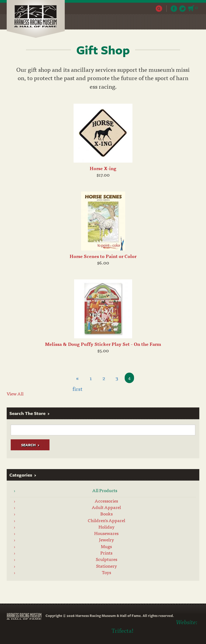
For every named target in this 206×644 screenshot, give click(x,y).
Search (159, 9)
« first (77, 378)
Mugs (106, 546)
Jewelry (106, 540)
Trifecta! (123, 630)
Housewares (106, 533)
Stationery (106, 566)
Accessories (106, 501)
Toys (106, 572)
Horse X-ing (103, 168)
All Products (105, 490)
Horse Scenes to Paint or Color (103, 256)
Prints (106, 553)
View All (15, 393)
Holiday (106, 527)
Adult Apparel (106, 507)
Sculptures (106, 559)
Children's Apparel (106, 520)
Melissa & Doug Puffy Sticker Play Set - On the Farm (103, 344)
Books (106, 514)
